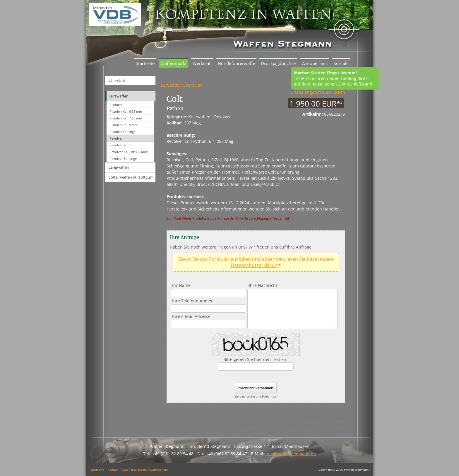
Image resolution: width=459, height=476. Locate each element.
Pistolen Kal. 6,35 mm (126, 111)
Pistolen (116, 105)
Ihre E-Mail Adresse (191, 316)
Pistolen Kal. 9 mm (124, 125)
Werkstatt (202, 63)
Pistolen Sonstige (123, 132)
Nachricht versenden (256, 388)
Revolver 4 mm (121, 145)
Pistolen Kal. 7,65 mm (126, 118)
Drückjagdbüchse (278, 63)
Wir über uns (315, 63)
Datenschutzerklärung (255, 265)
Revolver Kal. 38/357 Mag (129, 152)
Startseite (145, 63)
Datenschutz (159, 470)
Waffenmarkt (174, 63)
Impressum (139, 470)
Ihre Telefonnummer (192, 301)
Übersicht (117, 81)
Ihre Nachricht (263, 285)
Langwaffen (119, 167)
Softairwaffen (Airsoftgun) (131, 177)
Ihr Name (181, 285)
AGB (125, 470)
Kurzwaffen (119, 96)
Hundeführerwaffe (236, 63)
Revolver (116, 138)
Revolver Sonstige (123, 159)
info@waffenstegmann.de (291, 454)
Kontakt (341, 63)
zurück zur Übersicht (181, 85)
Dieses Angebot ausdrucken (318, 92)
